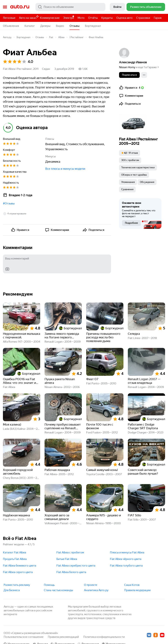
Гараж (158, 18)
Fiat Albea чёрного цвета (126, 559)
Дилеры (45, 26)
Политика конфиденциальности (104, 637)
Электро (69, 18)
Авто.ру (20, 7)
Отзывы (40, 37)
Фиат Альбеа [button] (96, 37)
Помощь (49, 585)
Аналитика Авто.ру (96, 590)
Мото (81, 18)
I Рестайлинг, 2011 (27, 69)
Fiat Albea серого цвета (18, 572)
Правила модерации (137, 590)
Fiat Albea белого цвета (71, 572)
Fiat (51, 37)
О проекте (91, 585)
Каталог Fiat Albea (15, 552)
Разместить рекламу (17, 585)
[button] (15, 214)
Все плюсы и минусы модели (65, 169)
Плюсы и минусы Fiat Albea (127, 552)
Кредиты (107, 18)
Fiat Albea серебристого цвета (76, 566)
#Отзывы (9, 203)
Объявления (11, 26)
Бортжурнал (93, 26)
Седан (46, 69)
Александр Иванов (133, 62)
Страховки (143, 18)
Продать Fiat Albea (15, 559)
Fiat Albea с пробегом (70, 552)
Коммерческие (50, 18)
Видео (60, 26)
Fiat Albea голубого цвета (126, 566)
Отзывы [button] (75, 26)
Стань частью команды (58, 590)
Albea (61, 37)
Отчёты (93, 18)
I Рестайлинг (77, 37)
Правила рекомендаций (63, 637)
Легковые (9, 18)
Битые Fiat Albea (67, 559)
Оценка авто (124, 18)
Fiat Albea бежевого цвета (20, 566)
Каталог (30, 26)
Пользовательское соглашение (24, 637)
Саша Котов (132, 585)
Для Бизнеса (12, 590)
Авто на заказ (29, 17)
